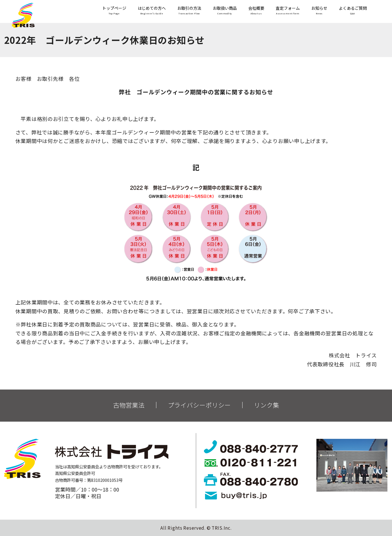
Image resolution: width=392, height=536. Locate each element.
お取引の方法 (189, 11)
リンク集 (267, 405)
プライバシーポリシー (199, 405)
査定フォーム (288, 11)
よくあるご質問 (353, 11)
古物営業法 (129, 405)
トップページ (114, 11)
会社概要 (256, 11)
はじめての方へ (152, 11)
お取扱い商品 (225, 11)
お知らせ (319, 11)
